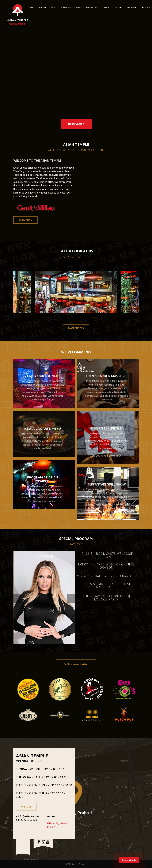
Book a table (129, 860)
